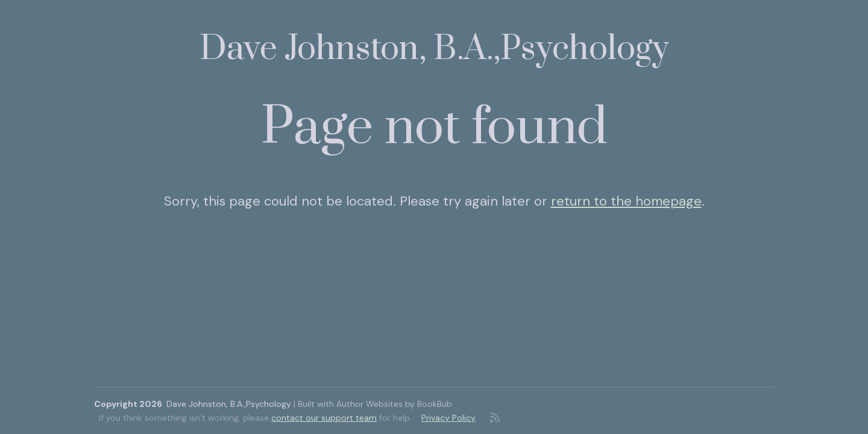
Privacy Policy (448, 418)
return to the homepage (626, 201)
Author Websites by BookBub (394, 404)
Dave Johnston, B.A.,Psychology (434, 49)
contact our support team (324, 418)
